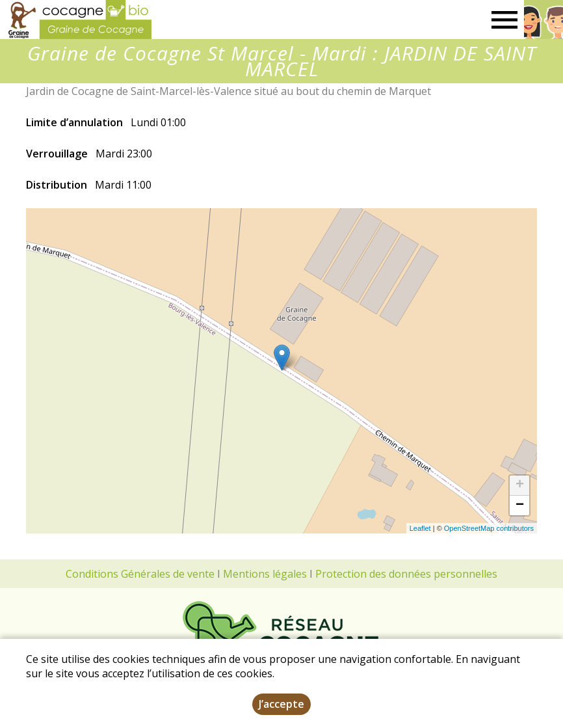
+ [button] (520, 485)
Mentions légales (265, 574)
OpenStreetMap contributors (489, 528)
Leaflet (420, 528)
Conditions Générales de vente (140, 574)
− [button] (520, 506)
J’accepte (281, 704)
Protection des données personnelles (406, 574)
